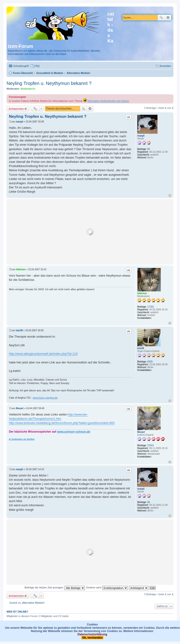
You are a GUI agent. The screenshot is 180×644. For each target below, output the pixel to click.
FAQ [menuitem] (37, 66)
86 (149, 149)
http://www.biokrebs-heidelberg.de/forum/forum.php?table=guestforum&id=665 (62, 423)
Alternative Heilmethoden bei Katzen (108, 101)
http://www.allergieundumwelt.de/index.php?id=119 (43, 354)
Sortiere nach (107, 587)
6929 (150, 362)
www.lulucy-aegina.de (45, 398)
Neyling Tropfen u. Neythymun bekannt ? (49, 83)
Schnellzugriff (21, 66)
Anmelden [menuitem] (165, 66)
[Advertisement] (90, 232)
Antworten (16, 109)
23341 (151, 445)
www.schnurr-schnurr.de (74, 432)
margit (141, 136)
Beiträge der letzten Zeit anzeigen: (55, 587)
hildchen (142, 293)
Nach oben (170, 196)
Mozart (141, 432)
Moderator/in (28, 89)
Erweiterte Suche (168, 18)
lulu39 (141, 348)
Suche (161, 18)
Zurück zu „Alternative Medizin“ (27, 603)
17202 (151, 307)
